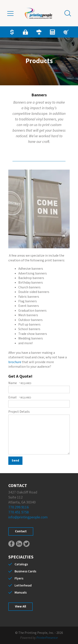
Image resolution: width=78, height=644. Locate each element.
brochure (15, 362)
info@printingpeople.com (28, 517)
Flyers (19, 578)
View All (20, 607)
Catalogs (21, 564)
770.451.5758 (19, 512)
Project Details (19, 412)
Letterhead (23, 585)
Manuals (21, 593)
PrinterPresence (47, 638)
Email (13, 397)
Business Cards (25, 571)
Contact (21, 531)
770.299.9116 (19, 507)
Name (13, 383)
